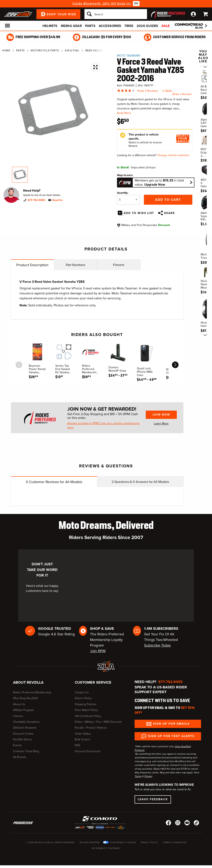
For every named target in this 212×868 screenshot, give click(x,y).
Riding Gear (71, 26)
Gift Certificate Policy (88, 716)
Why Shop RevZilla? (25, 698)
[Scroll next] (205, 67)
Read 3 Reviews (148, 91)
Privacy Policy (149, 842)
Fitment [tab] (119, 265)
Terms (138, 776)
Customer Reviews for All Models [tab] (54, 482)
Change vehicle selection (173, 155)
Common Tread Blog (26, 751)
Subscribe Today (157, 645)
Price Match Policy (86, 710)
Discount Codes (23, 734)
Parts (90, 26)
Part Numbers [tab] (76, 265)
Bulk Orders (83, 739)
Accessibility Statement (106, 848)
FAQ (77, 745)
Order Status (83, 734)
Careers (18, 716)
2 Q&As (167, 91)
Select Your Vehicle (183, 139)
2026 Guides (147, 26)
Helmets (50, 26)
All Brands (20, 757)
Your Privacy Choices (123, 842)
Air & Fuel (72, 50)
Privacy (148, 776)
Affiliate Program (23, 710)
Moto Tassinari (128, 56)
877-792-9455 (36, 200)
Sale (166, 26)
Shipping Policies (86, 704)
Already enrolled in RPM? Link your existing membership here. (103, 426)
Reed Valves (94, 50)
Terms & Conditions (175, 842)
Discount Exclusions (88, 751)
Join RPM (98, 651)
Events (17, 745)
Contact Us (82, 692)
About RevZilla (28, 682)
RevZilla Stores (23, 739)
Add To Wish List (139, 213)
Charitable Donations (26, 722)
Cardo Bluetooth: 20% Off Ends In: (102, 4)
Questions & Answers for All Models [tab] (140, 482)
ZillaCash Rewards (25, 728)
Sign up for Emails (171, 724)
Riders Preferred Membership (32, 692)
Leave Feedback (153, 799)
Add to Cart (168, 200)
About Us (19, 704)
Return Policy (83, 698)
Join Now (161, 415)
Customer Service (93, 682)
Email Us (57, 200)
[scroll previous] (19, 365)
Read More (124, 113)
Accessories (110, 26)
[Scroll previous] (201, 67)
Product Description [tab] (32, 265)
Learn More (161, 424)
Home (6, 50)
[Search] (116, 14)
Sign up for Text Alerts (171, 736)
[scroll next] (175, 365)
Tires (129, 26)
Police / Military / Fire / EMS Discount (98, 722)
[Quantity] (128, 200)
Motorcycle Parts (45, 50)
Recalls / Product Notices (91, 728)
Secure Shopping (90, 842)
